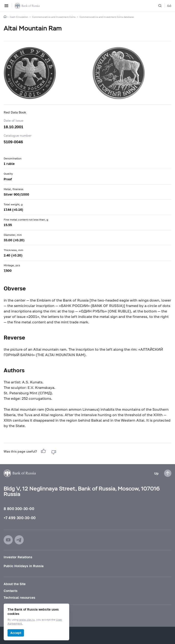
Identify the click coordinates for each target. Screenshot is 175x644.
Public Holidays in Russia (24, 566)
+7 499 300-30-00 (20, 518)
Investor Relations (18, 557)
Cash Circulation (19, 17)
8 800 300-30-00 (19, 509)
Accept (16, 633)
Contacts (11, 591)
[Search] (163, 6)
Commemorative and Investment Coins (54, 17)
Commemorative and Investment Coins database (107, 17)
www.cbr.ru (27, 620)
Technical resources (19, 597)
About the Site (15, 584)
